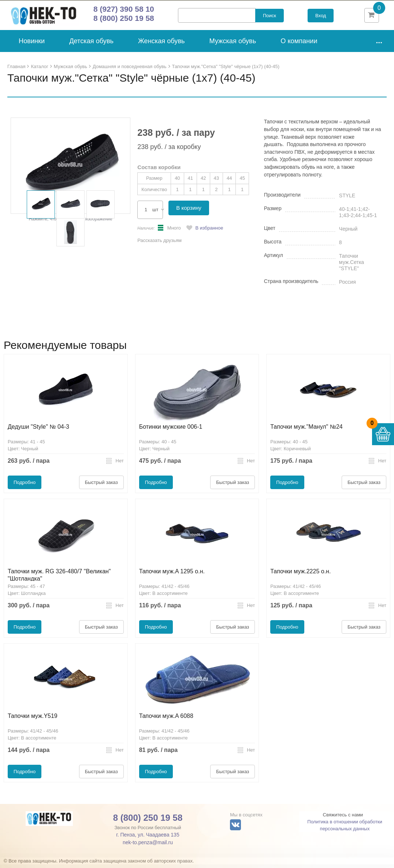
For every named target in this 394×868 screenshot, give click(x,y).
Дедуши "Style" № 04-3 (38, 430)
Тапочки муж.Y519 (33, 720)
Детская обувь (91, 45)
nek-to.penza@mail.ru (148, 846)
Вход (321, 17)
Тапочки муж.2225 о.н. (300, 575)
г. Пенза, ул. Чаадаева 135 (148, 838)
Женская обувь (161, 45)
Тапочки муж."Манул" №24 (306, 430)
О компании (299, 45)
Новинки (32, 45)
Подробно (25, 486)
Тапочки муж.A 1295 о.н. (172, 575)
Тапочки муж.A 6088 (166, 720)
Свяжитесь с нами (343, 818)
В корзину (189, 211)
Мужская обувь (233, 45)
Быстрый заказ (101, 486)
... (379, 44)
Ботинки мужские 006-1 (171, 430)
